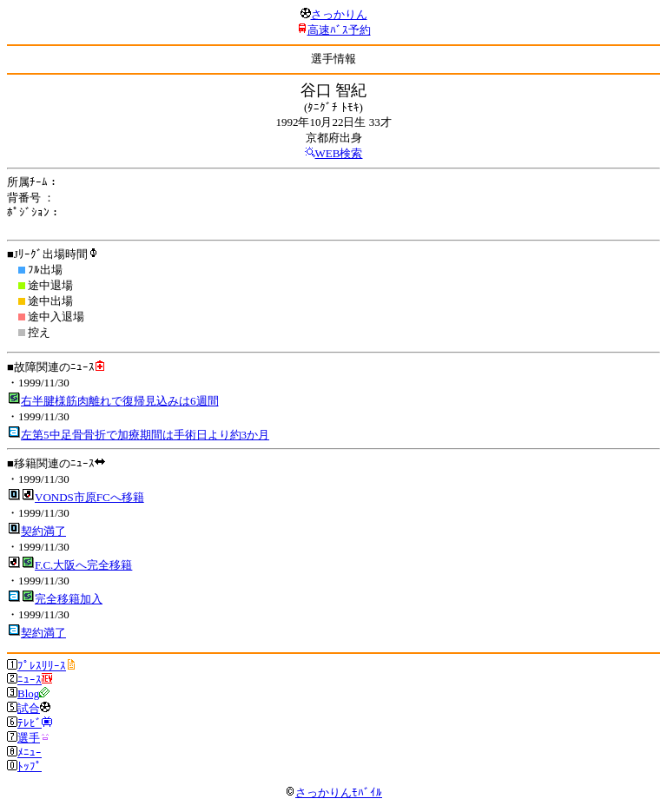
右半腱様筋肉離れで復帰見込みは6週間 (120, 401)
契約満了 (43, 531)
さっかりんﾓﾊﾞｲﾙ (333, 792)
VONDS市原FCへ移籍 (89, 497)
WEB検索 (339, 153)
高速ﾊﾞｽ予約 (339, 30)
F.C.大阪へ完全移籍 (83, 565)
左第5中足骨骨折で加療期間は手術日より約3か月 (145, 435)
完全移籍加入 (69, 599)
